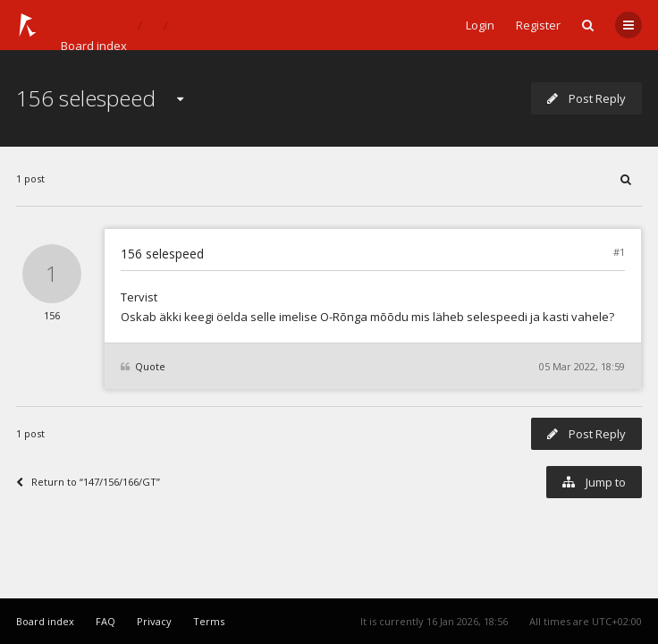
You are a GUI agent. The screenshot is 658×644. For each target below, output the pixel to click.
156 (52, 315)
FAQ (105, 621)
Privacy (154, 621)
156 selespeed (86, 98)
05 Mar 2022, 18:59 (582, 366)
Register (538, 25)
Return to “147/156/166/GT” (88, 482)
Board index (94, 46)
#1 (619, 252)
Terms (209, 621)
